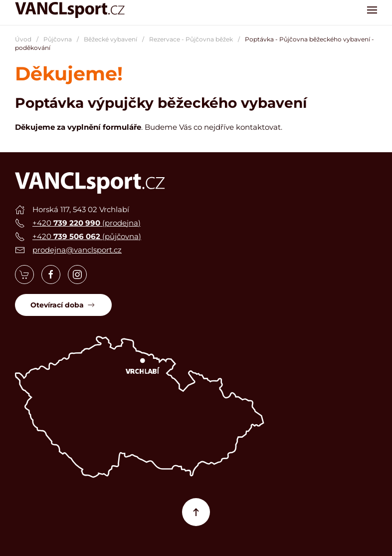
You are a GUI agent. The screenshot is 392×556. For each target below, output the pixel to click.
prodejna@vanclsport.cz (77, 250)
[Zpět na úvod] (70, 10)
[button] (372, 10)
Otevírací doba (63, 305)
